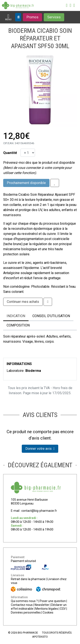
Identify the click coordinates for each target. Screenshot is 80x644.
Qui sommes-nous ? (24, 601)
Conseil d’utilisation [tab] (51, 316)
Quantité (10, 153)
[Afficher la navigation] (8, 17)
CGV (63, 609)
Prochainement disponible (26, 183)
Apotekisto (40, 637)
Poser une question (53, 601)
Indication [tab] (16, 316)
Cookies (48, 612)
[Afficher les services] (54, 17)
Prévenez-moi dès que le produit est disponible (39, 163)
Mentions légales (47, 609)
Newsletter (42, 605)
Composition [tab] (18, 325)
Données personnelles (26, 612)
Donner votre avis (40, 449)
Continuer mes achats (23, 302)
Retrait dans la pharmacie (28, 579)
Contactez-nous (22, 605)
